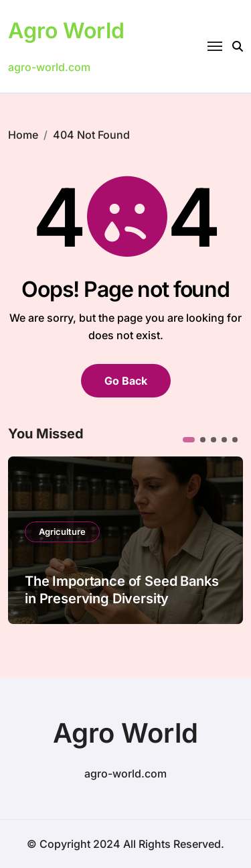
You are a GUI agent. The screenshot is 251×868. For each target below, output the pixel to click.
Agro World (66, 30)
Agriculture (62, 532)
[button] (189, 440)
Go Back (126, 381)
